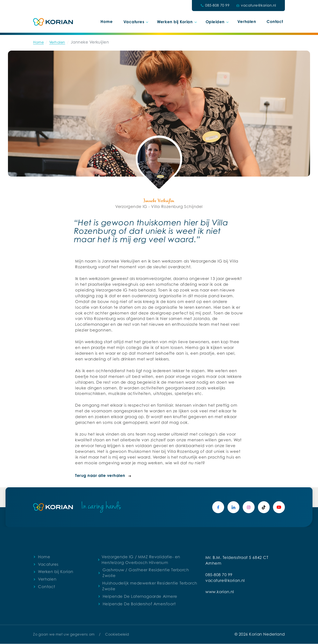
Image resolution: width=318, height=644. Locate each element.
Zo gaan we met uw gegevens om (64, 634)
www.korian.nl (220, 592)
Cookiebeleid (117, 634)
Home (107, 21)
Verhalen (247, 21)
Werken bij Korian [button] (175, 22)
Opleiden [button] (215, 22)
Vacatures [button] (134, 22)
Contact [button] (275, 21)
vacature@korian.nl (225, 581)
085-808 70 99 (219, 575)
